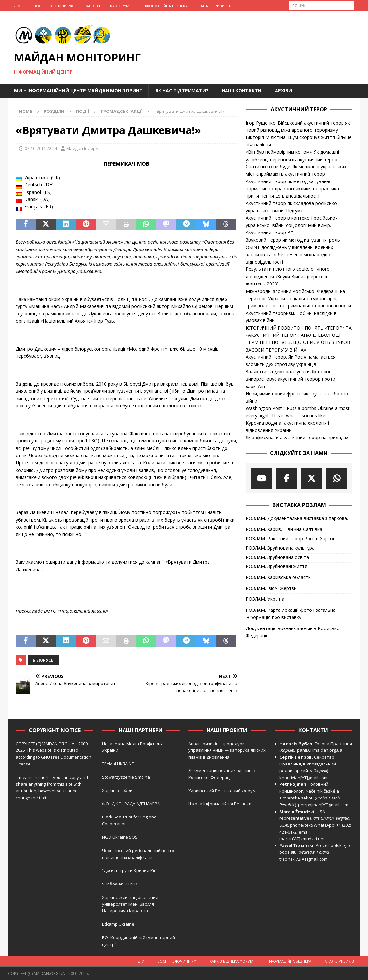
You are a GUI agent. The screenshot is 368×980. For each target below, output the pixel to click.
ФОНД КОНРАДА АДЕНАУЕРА (131, 804)
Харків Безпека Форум (108, 6)
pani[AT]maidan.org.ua (320, 750)
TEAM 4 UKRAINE (118, 764)
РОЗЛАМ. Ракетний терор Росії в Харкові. (292, 538)
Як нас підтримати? (182, 90)
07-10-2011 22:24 (41, 148)
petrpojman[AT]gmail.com (323, 805)
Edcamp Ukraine (118, 924)
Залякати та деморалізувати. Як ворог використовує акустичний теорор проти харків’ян (291, 379)
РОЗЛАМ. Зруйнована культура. (281, 548)
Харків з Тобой (117, 790)
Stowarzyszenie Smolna (126, 777)
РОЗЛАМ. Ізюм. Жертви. (272, 588)
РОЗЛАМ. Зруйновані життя (276, 566)
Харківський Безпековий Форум (222, 791)
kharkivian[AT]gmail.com (303, 778)
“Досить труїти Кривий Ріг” (130, 870)
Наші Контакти (242, 90)
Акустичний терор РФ (270, 232)
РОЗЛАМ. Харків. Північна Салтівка (284, 529)
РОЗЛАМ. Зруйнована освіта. (278, 557)
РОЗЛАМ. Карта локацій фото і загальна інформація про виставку (291, 614)
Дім (17, 6)
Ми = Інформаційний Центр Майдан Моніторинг (78, 90)
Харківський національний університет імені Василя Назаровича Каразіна (130, 904)
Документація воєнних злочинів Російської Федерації (293, 632)
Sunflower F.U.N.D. (120, 884)
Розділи (54, 111)
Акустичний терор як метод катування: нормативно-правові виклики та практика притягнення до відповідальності (292, 189)
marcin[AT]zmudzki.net (302, 839)
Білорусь (43, 660)
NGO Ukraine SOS (120, 837)
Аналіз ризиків (215, 6)
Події (83, 111)
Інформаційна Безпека (165, 6)
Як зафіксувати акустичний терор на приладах (297, 437)
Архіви (283, 90)
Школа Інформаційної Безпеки (220, 804)
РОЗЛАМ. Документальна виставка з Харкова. (297, 518)
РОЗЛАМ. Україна (265, 599)
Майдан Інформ (83, 148)
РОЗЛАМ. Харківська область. (279, 577)
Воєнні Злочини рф (53, 6)
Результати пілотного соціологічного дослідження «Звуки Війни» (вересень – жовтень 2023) (289, 276)
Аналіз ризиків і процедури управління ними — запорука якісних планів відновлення (227, 750)
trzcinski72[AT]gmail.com (304, 859)
